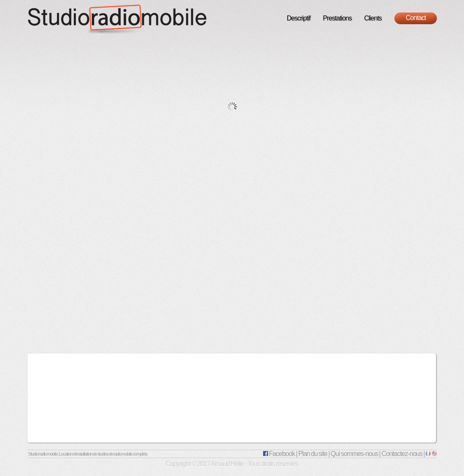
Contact (416, 18)
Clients (373, 18)
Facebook (279, 454)
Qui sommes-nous (354, 454)
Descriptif (299, 18)
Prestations (337, 18)
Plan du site (313, 454)
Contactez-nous (402, 454)
